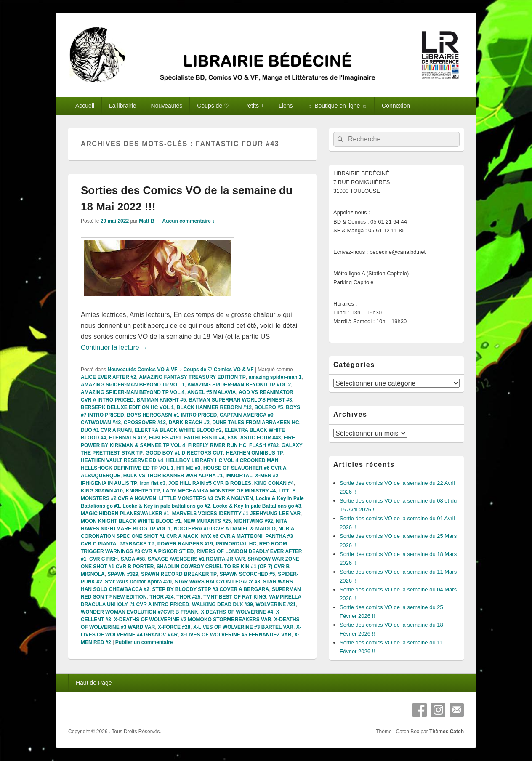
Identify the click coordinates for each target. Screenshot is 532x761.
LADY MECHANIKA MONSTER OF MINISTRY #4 (219, 491)
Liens (286, 106)
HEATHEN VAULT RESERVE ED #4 (122, 460)
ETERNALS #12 (128, 438)
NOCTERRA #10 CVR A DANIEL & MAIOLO (225, 529)
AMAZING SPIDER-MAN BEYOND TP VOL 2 (239, 385)
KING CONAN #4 (274, 483)
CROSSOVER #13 (145, 423)
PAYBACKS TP (137, 544)
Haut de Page (94, 683)
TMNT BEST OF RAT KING (235, 597)
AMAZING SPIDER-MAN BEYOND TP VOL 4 (133, 392)
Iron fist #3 (153, 483)
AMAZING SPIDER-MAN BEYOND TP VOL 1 (133, 385)
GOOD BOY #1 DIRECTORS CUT (184, 453)
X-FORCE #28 (174, 627)
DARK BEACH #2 (189, 423)
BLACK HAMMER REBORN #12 (214, 407)
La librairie (123, 106)
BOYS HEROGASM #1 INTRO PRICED (172, 415)
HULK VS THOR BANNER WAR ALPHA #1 (173, 476)
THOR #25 (188, 597)
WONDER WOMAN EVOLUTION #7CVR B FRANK (140, 612)
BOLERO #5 (269, 407)
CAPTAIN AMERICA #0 (247, 415)
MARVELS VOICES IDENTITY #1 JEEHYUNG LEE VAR (236, 514)
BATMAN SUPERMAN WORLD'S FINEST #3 (240, 400)
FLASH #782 (264, 445)
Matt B (147, 221)
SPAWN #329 (123, 574)
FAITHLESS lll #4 (204, 438)
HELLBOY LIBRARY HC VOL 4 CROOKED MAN (222, 460)
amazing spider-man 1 (275, 377)
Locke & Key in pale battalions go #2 (166, 506)
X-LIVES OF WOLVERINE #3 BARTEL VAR (243, 627)
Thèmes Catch (447, 732)
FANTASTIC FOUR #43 (254, 438)
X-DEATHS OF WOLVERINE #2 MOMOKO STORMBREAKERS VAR (193, 620)
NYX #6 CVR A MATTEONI (232, 536)
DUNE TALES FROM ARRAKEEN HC (256, 423)
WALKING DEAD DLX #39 (222, 604)
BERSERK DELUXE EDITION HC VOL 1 (127, 407)
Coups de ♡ (213, 106)
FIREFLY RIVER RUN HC (217, 445)
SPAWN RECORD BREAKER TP (179, 574)
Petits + (254, 106)
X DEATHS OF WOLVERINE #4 (237, 612)
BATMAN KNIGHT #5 (161, 400)
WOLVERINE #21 (275, 604)
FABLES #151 (165, 438)
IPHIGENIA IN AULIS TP (109, 483)
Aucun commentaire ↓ (188, 221)
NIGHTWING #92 (253, 521)
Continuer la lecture (114, 347)
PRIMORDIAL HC (236, 544)
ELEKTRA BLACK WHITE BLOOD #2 (178, 430)
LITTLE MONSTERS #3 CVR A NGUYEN (206, 498)
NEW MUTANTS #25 (207, 521)
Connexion (396, 106)
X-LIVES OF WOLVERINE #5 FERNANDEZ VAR (236, 635)
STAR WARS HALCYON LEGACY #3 (218, 582)
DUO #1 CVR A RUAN (106, 430)
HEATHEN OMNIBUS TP (255, 453)
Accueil (85, 106)
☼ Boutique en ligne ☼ (337, 106)
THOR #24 (161, 597)
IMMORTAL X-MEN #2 (252, 476)
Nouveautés (167, 106)
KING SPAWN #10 (102, 491)
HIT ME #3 (188, 468)
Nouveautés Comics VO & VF (142, 370)
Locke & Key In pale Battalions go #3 (257, 506)
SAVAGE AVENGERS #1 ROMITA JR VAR (196, 559)
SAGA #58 (133, 559)
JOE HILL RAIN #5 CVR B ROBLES (210, 483)
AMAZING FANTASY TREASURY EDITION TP (192, 377)
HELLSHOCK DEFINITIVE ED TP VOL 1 (127, 468)
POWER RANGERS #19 (185, 544)
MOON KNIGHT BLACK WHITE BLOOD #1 (131, 521)
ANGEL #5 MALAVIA (212, 392)
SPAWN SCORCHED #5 (247, 574)
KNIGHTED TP (142, 491)
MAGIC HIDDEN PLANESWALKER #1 (125, 514)
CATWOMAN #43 (101, 423)
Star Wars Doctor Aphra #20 (138, 582)
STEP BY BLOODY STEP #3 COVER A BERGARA (211, 589)
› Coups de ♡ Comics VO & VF (217, 370)
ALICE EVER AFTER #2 (109, 377)
